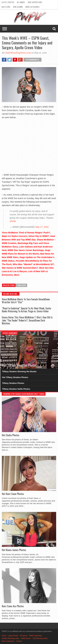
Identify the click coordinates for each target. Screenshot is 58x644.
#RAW (13, 221)
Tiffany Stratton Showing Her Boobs (19, 371)
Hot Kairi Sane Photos (13, 494)
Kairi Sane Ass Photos (13, 606)
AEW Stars (6, 7)
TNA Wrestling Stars (40, 638)
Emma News (22, 285)
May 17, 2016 (42, 227)
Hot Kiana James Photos (14, 550)
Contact (19, 641)
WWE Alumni (18, 7)
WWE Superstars (35, 2)
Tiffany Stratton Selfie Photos (16, 389)
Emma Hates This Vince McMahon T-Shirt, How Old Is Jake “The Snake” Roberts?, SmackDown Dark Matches (27, 320)
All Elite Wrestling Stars (11, 638)
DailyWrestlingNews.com (18, 53)
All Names (21, 2)
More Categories (32, 7)
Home (4, 636)
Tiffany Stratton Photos (13, 383)
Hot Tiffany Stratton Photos (15, 377)
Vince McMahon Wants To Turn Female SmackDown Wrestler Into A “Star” (26, 301)
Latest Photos (8, 2)
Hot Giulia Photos (11, 435)
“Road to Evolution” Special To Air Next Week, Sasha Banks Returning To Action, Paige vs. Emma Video (26, 310)
